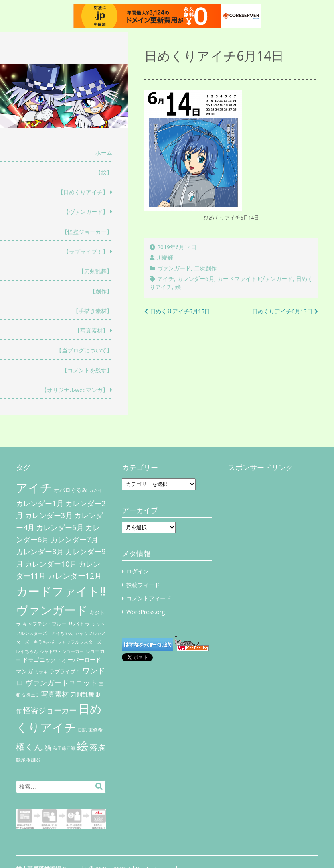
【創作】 (101, 291)
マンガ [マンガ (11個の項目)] (24, 671)
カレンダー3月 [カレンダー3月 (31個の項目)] (49, 515)
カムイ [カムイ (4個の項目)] (96, 490)
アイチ (166, 279)
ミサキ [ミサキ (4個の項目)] (41, 672)
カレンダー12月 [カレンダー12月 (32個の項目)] (75, 576)
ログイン (138, 571)
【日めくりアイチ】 (83, 192)
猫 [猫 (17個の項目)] (48, 748)
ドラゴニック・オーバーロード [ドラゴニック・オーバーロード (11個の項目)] (62, 660)
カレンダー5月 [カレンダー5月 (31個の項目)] (60, 527)
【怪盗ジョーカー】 (87, 232)
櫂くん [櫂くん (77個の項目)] (30, 746)
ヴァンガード (174, 268)
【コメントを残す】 (87, 370)
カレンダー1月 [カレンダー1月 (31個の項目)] (40, 503)
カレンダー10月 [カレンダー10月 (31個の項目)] (51, 564)
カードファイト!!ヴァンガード (255, 279)
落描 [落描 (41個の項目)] (97, 747)
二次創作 (205, 268)
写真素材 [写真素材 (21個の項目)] (55, 694)
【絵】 (104, 172)
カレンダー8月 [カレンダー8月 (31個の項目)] (40, 551)
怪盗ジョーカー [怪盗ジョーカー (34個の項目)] (50, 710)
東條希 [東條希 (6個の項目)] (95, 730)
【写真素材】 (91, 330)
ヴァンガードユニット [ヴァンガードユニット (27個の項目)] (61, 683)
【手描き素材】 (93, 311)
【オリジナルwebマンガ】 (75, 390)
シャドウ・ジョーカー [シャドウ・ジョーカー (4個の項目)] (62, 651)
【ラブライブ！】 (86, 251)
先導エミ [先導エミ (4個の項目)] (31, 695)
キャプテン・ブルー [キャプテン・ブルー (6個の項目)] (45, 624)
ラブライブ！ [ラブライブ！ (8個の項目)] (65, 671)
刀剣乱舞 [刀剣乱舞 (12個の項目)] (82, 694)
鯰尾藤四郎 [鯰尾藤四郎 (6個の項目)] (28, 760)
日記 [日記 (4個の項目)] (82, 730)
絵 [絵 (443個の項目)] (82, 746)
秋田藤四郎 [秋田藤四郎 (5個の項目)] (64, 748)
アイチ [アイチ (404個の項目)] (34, 487)
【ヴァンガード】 (86, 212)
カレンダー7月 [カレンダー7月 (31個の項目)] (74, 539)
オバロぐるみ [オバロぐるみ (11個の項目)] (71, 490)
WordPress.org (146, 612)
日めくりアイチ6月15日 (180, 311)
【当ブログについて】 (84, 350)
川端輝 (165, 257)
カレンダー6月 (196, 279)
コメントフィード (149, 598)
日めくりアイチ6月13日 (282, 311)
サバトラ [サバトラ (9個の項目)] (79, 624)
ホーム (104, 153)
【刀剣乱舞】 (95, 271)
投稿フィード (143, 585)
